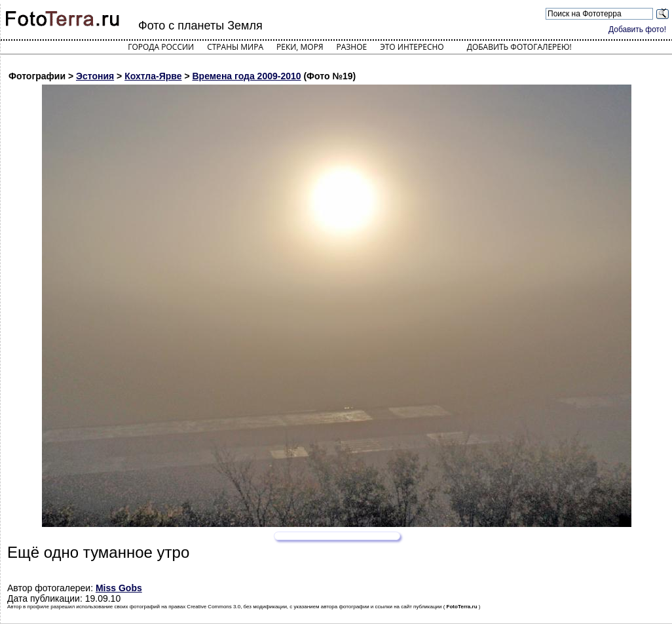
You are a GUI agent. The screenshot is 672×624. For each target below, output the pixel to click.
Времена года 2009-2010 (246, 76)
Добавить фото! (637, 29)
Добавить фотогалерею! (519, 47)
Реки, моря (300, 47)
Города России (161, 47)
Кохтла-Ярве (153, 76)
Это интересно (412, 47)
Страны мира (235, 47)
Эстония (95, 76)
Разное (352, 47)
